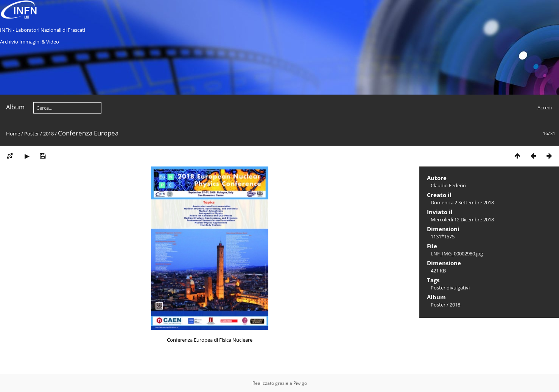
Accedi (545, 107)
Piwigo (300, 383)
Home (13, 134)
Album (15, 107)
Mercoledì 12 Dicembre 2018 (462, 219)
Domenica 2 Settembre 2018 (462, 202)
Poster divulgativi (450, 288)
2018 (48, 134)
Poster (32, 134)
